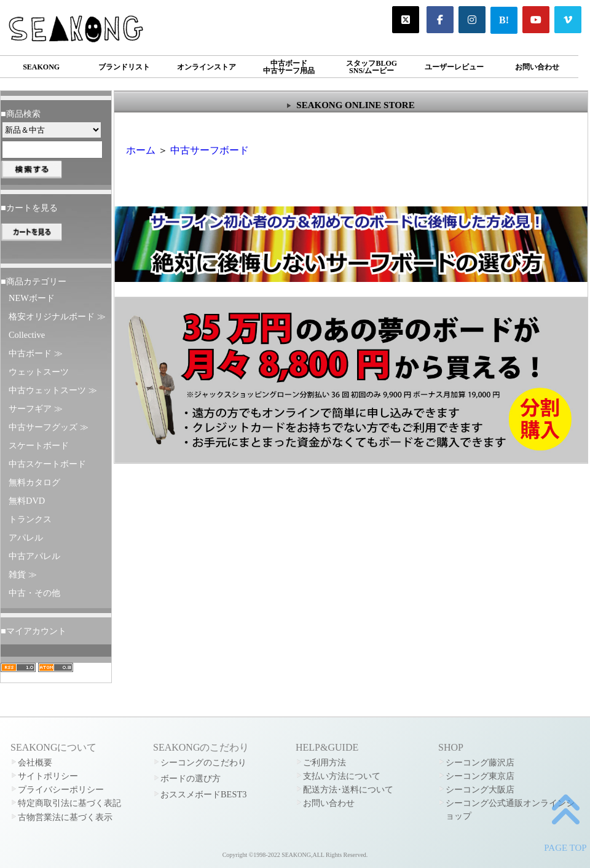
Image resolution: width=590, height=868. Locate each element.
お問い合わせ (537, 67)
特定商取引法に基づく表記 (69, 803)
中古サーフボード (210, 150)
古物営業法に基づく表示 (65, 817)
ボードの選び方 (191, 778)
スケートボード (39, 445)
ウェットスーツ (39, 372)
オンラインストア (206, 67)
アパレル (26, 538)
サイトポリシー (48, 776)
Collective (27, 335)
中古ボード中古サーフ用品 (289, 67)
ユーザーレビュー (454, 67)
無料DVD (27, 501)
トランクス (30, 519)
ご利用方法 (324, 762)
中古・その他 (34, 593)
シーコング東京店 (480, 776)
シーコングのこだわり (203, 762)
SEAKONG (41, 67)
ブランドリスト (124, 67)
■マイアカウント (33, 631)
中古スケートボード (47, 464)
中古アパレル (34, 556)
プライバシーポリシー (61, 789)
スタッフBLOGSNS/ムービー (372, 67)
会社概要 (35, 762)
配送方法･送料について (348, 789)
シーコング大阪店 (480, 789)
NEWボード (32, 298)
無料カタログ (34, 482)
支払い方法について (342, 776)
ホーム (141, 150)
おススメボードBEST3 (203, 794)
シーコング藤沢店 (480, 762)
